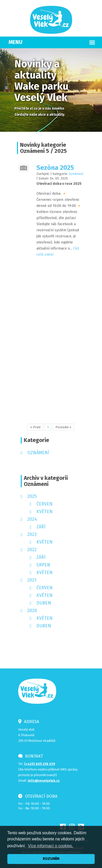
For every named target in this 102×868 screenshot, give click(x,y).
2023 (32, 534)
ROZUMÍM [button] (51, 859)
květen (45, 512)
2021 (32, 580)
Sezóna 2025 (54, 168)
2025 (32, 496)
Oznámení (75, 174)
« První (35, 427)
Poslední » (63, 427)
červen (45, 504)
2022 (32, 550)
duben (44, 603)
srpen (43, 565)
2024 (32, 519)
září (41, 527)
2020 (32, 611)
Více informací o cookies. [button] (50, 846)
